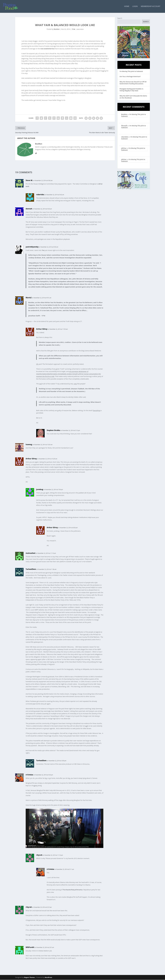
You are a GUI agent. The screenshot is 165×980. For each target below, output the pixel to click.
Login (135, 7)
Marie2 (29, 298)
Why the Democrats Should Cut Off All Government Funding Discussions (133, 83)
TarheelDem (31, 569)
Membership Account (151, 7)
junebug (40, 490)
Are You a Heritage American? (130, 77)
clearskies (125, 137)
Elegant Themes (29, 978)
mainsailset (31, 553)
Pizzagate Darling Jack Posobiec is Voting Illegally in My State (131, 90)
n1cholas (29, 775)
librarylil (124, 126)
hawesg (29, 445)
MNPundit (30, 947)
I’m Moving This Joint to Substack (131, 72)
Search (120, 18)
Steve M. (29, 181)
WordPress (48, 978)
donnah (29, 209)
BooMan (57, 29)
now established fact (47, 49)
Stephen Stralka (53, 430)
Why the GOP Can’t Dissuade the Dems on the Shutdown (133, 97)
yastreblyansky (32, 247)
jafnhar (124, 148)
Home (127, 7)
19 (73, 29)
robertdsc (40, 195)
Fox (43, 251)
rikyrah (39, 855)
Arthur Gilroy (42, 329)
